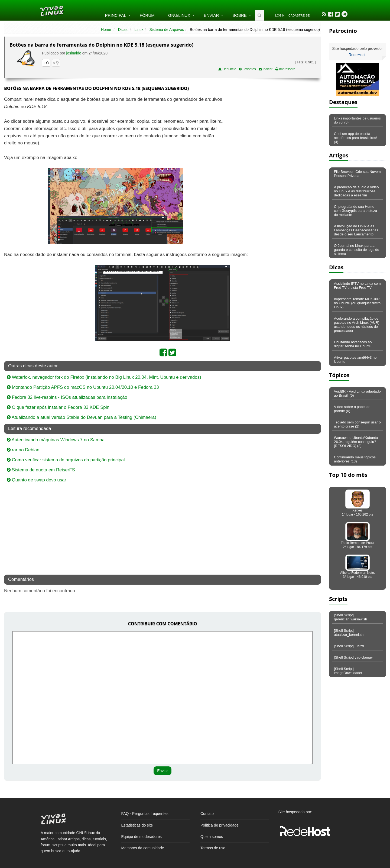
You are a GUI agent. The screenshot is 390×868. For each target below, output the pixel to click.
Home (106, 30)
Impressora (285, 69)
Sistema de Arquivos (167, 30)
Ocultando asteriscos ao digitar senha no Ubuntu (353, 344)
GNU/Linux (179, 15)
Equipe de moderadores (142, 837)
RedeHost (357, 55)
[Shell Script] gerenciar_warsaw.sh (350, 617)
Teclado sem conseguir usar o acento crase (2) (357, 424)
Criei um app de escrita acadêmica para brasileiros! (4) (355, 138)
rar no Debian (23, 450)
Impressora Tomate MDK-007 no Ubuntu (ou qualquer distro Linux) (357, 303)
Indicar (266, 69)
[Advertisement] (274, 135)
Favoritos (247, 69)
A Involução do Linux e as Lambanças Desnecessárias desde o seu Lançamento (356, 230)
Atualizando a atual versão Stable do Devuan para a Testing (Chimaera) (82, 417)
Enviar (211, 15)
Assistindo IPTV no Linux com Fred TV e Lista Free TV (357, 286)
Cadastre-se (299, 15)
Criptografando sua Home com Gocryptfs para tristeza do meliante (355, 211)
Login (280, 15)
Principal (116, 15)
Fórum (147, 15)
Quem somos (212, 837)
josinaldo (74, 53)
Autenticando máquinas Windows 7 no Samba (56, 440)
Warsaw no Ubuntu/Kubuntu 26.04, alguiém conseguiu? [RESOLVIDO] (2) (356, 442)
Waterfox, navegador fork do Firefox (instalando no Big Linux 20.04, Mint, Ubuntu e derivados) (104, 377)
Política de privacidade (220, 825)
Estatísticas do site (137, 825)
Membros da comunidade (143, 848)
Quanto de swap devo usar (36, 480)
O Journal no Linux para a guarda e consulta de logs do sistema (357, 250)
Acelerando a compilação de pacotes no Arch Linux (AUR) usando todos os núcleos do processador (357, 325)
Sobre (240, 15)
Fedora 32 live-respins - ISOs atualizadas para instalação (67, 397)
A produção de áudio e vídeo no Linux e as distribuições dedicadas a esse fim (356, 191)
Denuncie (227, 69)
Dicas (123, 30)
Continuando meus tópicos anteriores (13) (355, 459)
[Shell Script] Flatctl (349, 646)
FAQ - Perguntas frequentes (145, 814)
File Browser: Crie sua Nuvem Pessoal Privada (357, 174)
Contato (207, 814)
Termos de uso (213, 848)
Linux (139, 30)
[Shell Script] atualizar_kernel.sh (349, 633)
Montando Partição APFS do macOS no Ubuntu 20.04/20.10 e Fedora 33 (83, 387)
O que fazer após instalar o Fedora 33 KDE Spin (58, 407)
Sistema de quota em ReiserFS (41, 470)
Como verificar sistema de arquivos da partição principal (66, 460)
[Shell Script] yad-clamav (353, 657)
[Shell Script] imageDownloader (348, 671)
